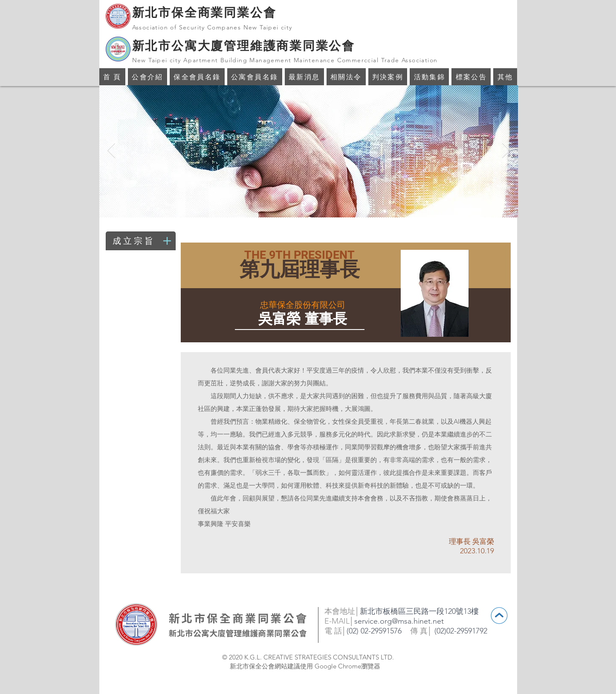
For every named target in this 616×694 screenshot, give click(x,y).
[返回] (111, 151)
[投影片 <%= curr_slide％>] (304, 204)
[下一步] (506, 151)
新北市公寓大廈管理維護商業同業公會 (244, 46)
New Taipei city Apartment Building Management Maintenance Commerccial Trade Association (285, 60)
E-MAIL (337, 621)
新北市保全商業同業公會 (204, 12)
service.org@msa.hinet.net (399, 621)
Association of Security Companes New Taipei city (212, 27)
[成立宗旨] (142, 241)
